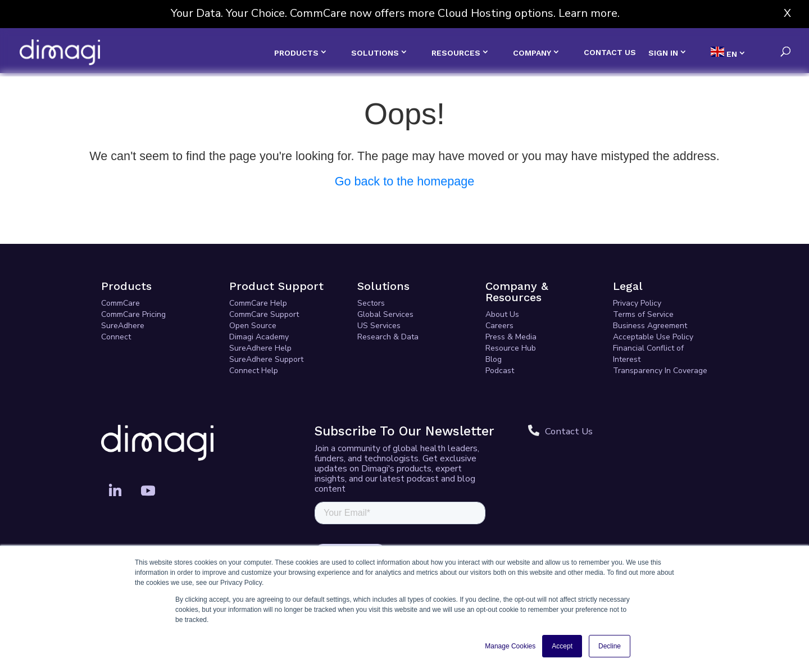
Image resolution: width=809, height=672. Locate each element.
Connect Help (254, 371)
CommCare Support (264, 314)
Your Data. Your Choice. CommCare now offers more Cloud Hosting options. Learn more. (395, 13)
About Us (502, 314)
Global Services (385, 314)
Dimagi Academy (259, 337)
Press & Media (511, 337)
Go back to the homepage (405, 181)
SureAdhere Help (260, 348)
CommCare (121, 303)
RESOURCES (456, 53)
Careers (499, 326)
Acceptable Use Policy (653, 337)
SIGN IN (663, 53)
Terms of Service (643, 314)
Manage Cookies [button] (510, 646)
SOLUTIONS (375, 53)
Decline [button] (610, 646)
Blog (494, 359)
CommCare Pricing (133, 314)
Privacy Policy (637, 303)
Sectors (371, 303)
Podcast (500, 371)
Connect (116, 337)
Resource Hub (511, 348)
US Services (379, 326)
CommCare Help (258, 303)
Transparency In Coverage (660, 371)
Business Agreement (650, 326)
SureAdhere (123, 326)
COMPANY (532, 53)
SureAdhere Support (266, 359)
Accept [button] (562, 646)
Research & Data (388, 337)
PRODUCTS (296, 53)
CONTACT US (610, 53)
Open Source (253, 326)
